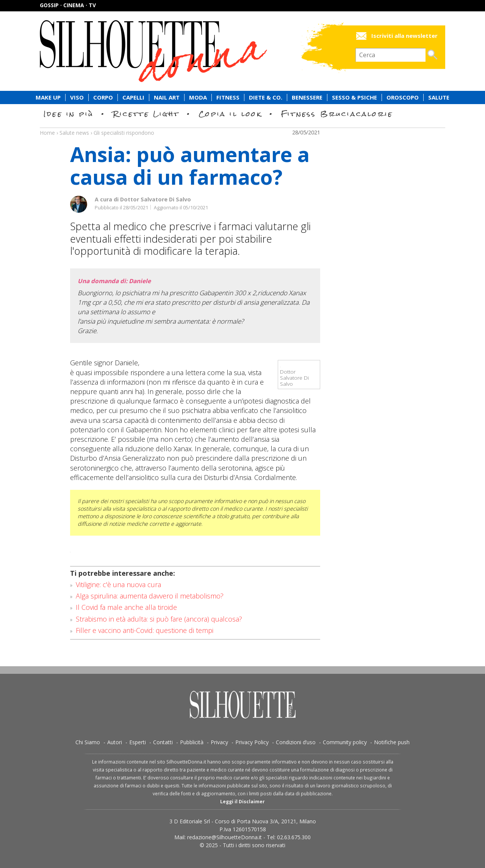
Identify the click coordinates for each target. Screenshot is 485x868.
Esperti (138, 742)
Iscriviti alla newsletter (404, 36)
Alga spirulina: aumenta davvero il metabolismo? (150, 596)
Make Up (48, 97)
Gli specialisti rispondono (124, 133)
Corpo (103, 97)
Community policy (345, 742)
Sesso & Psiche (354, 97)
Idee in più (69, 114)
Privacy (219, 742)
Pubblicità (192, 742)
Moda (198, 97)
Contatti (163, 742)
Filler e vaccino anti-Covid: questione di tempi (145, 630)
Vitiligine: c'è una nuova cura (118, 584)
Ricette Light (146, 114)
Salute (439, 97)
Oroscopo (403, 97)
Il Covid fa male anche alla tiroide (126, 607)
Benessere (307, 97)
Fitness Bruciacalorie (337, 114)
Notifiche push (392, 742)
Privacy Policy (252, 742)
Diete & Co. (266, 97)
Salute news (242, 126)
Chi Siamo (88, 742)
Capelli (133, 97)
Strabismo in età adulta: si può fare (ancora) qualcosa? (159, 619)
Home (47, 133)
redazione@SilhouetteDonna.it (225, 837)
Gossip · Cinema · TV (68, 5)
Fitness (228, 97)
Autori (115, 742)
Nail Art (167, 97)
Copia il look (230, 114)
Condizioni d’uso (296, 742)
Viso (77, 97)
